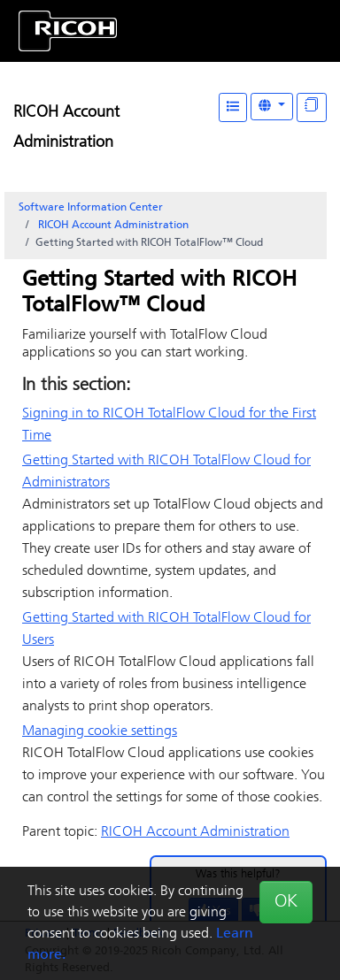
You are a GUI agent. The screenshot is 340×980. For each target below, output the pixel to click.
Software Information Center (91, 208)
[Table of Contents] (233, 107)
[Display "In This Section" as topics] (312, 107)
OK (286, 902)
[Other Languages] (272, 107)
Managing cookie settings (100, 731)
